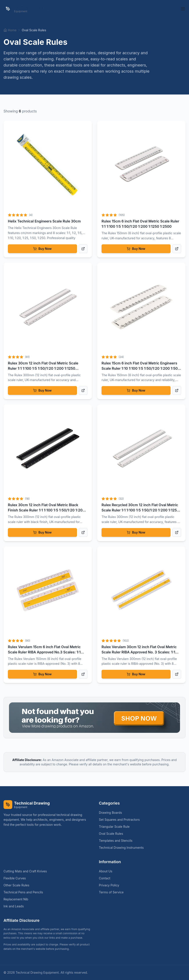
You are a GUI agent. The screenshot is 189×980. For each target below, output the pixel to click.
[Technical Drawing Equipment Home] (27, 9)
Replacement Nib (18, 899)
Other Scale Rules (18, 885)
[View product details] (83, 249)
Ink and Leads (15, 906)
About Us (106, 871)
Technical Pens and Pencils (25, 892)
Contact (105, 878)
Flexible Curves (16, 878)
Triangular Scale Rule (116, 827)
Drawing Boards (112, 813)
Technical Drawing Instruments (123, 848)
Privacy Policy (109, 885)
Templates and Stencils (117, 841)
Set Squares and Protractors (121, 820)
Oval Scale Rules (113, 834)
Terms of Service (111, 892)
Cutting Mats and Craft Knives (27, 871)
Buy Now (42, 249)
